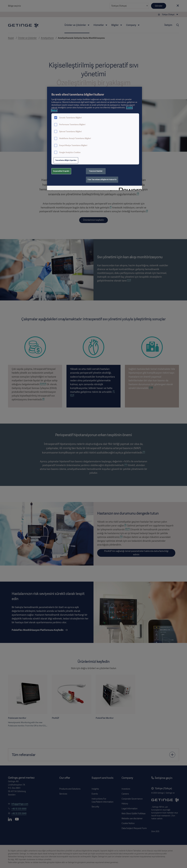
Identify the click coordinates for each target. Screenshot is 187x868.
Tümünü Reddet (96, 171)
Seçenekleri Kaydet (61, 171)
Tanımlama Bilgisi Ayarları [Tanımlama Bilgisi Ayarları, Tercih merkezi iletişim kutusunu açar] (66, 160)
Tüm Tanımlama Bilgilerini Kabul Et (102, 180)
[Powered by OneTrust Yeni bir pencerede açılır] (129, 188)
